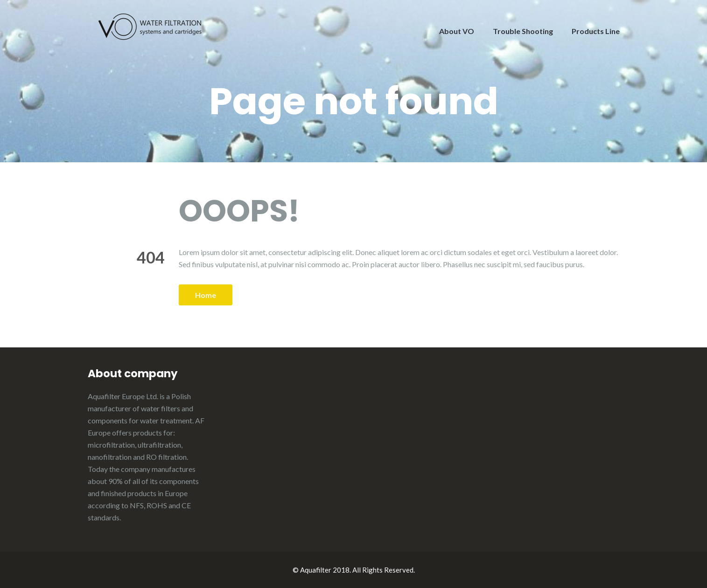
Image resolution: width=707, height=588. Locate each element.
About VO (457, 31)
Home (206, 295)
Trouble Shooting (523, 31)
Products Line (596, 31)
